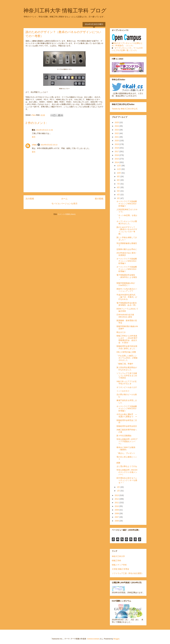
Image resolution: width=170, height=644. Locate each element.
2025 (117, 122)
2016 (117, 155)
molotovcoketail (93, 639)
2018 (117, 148)
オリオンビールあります (127, 387)
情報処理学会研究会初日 (127, 426)
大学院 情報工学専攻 (120, 569)
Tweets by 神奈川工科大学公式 (125, 109)
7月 (119, 184)
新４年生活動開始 (124, 436)
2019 (117, 144)
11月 (119, 169)
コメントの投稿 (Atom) (67, 214)
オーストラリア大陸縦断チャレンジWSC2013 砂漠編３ (127, 261)
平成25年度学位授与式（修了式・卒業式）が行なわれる (127, 297)
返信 (34, 137)
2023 (117, 130)
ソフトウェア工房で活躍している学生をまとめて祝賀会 (127, 376)
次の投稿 (30, 199)
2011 (117, 503)
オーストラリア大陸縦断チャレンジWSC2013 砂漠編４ (127, 204)
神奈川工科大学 (118, 556)
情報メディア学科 (119, 565)
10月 (119, 173)
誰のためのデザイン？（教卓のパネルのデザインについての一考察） (127, 231)
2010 (117, 506)
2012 (117, 499)
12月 (119, 166)
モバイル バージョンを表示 (64, 204)
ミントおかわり (123, 391)
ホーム (64, 199)
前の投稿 (99, 199)
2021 (117, 137)
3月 (119, 198)
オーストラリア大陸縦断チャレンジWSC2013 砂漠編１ (127, 409)
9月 (119, 176)
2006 (117, 521)
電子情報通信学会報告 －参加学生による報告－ (127, 277)
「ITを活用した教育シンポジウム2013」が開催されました (127, 358)
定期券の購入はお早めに (127, 249)
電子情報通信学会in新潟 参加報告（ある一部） (127, 304)
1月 (119, 491)
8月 (119, 180)
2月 (119, 487)
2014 (117, 162)
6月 (119, 187)
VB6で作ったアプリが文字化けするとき (127, 383)
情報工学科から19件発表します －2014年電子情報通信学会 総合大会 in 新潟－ (127, 339)
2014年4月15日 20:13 (49, 145)
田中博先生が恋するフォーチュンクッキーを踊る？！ (127, 480)
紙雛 (118, 463)
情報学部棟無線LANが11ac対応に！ (126, 284)
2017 (117, 151)
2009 (117, 510)
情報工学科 (116, 561)
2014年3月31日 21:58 (44, 130)
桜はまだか (121, 332)
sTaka (34, 145)
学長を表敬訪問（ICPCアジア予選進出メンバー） (127, 441)
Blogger (116, 639)
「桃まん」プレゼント (126, 453)
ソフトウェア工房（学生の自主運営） (128, 573)
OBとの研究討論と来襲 (126, 352)
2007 (117, 517)
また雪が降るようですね (127, 466)
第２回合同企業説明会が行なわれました (127, 369)
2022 (117, 133)
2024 (117, 126)
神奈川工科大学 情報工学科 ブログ (65, 11)
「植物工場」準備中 (125, 364)
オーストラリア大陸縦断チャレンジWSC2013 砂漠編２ (127, 269)
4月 (119, 195)
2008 (117, 513)
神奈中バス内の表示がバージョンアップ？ (127, 290)
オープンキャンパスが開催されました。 (127, 222)
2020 (117, 141)
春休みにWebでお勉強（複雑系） (126, 448)
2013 (117, 495)
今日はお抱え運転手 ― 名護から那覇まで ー (128, 415)
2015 (117, 159)
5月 (119, 191)
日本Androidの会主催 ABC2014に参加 (125, 316)
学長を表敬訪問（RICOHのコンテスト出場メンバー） (127, 472)
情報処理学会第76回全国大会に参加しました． (127, 347)
